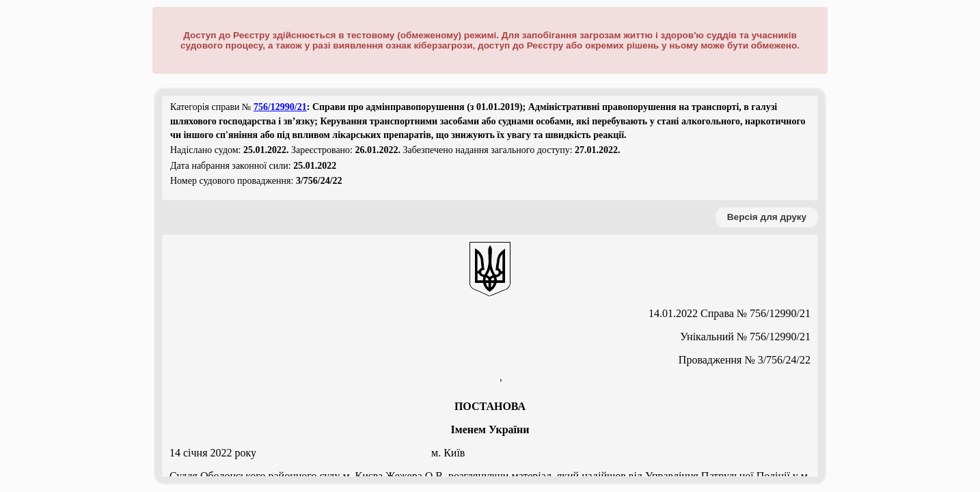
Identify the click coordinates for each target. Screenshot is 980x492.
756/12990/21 (280, 107)
